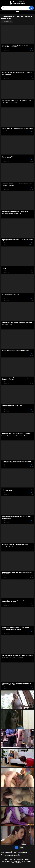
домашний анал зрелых (22, 859)
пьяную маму (17, 861)
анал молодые (27, 861)
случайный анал (7, 861)
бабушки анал (8, 859)
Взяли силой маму (17, 863)
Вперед (22, 847)
